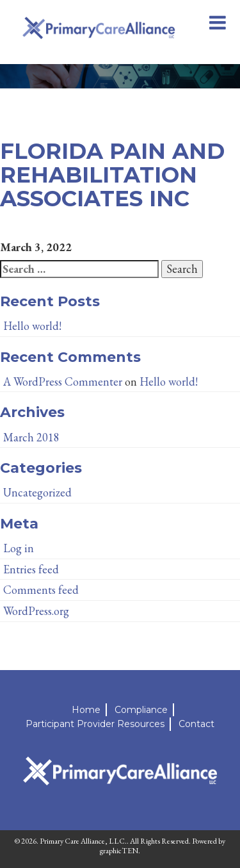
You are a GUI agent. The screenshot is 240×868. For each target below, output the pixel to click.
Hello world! (32, 326)
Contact (196, 724)
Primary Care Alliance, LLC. (83, 841)
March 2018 (31, 437)
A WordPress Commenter (63, 381)
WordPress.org (36, 611)
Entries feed (31, 569)
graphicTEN (119, 851)
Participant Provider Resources (95, 724)
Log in (19, 548)
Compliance (141, 710)
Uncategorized (37, 492)
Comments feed (41, 590)
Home (86, 710)
